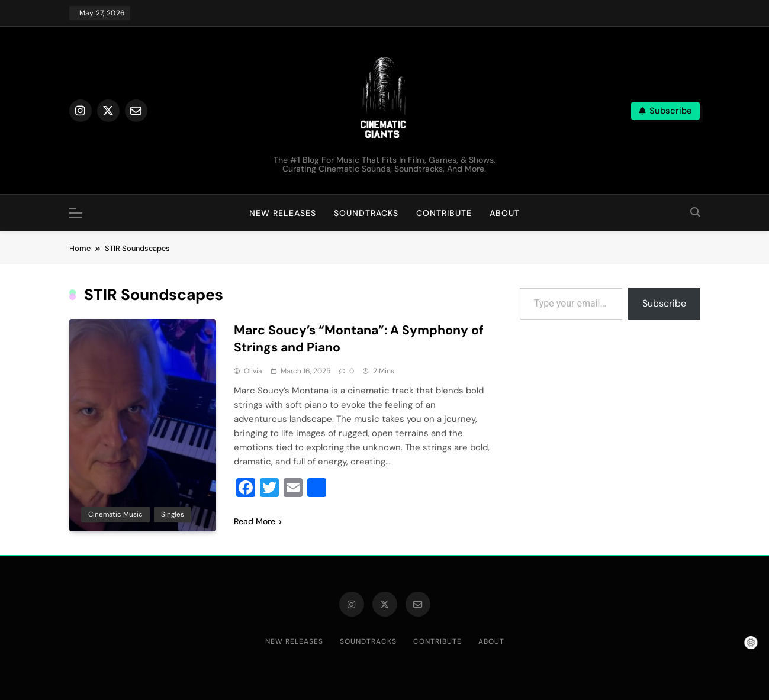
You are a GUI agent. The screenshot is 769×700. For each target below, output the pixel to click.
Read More (258, 521)
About (505, 213)
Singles (173, 514)
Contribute (444, 213)
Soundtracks (366, 213)
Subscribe (664, 303)
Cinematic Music (115, 514)
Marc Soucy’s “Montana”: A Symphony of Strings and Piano (356, 338)
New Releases (283, 213)
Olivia (253, 370)
